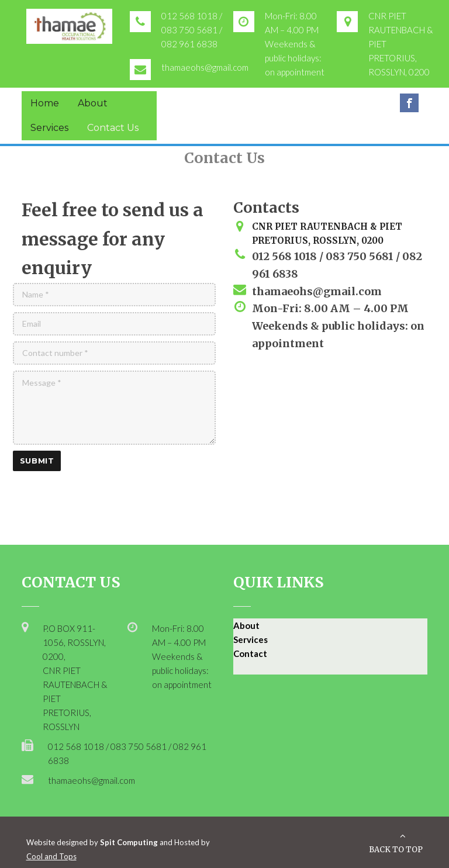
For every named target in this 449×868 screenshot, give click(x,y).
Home (45, 103)
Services (49, 128)
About (93, 103)
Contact (250, 653)
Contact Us (113, 128)
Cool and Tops (51, 856)
